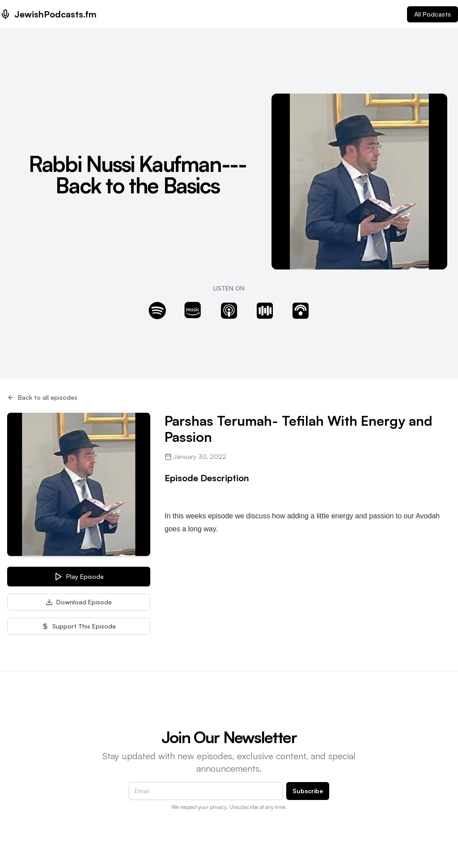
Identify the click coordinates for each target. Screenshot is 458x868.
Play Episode (79, 577)
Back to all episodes (42, 397)
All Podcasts (433, 14)
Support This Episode (79, 626)
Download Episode (79, 602)
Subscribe (308, 791)
